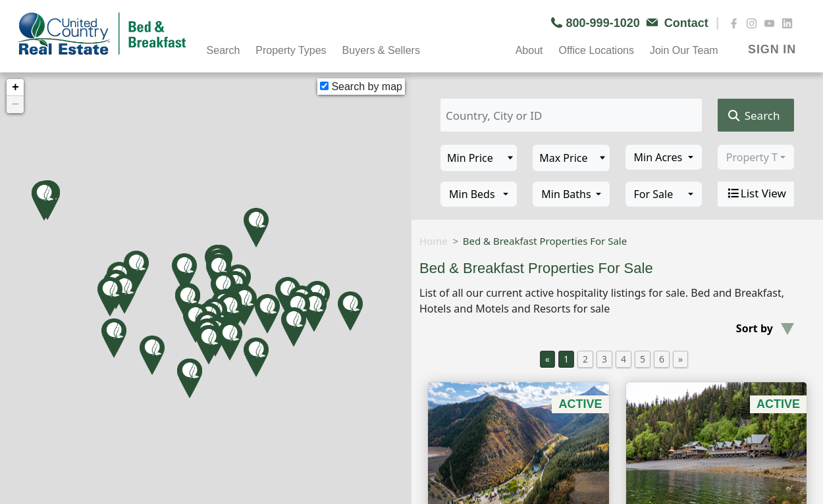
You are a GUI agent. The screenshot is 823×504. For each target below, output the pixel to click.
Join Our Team (684, 50)
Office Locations (596, 50)
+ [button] (15, 88)
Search (224, 50)
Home (434, 241)
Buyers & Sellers (381, 50)
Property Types (291, 50)
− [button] (15, 105)
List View (756, 193)
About (529, 50)
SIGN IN (772, 49)
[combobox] (664, 157)
